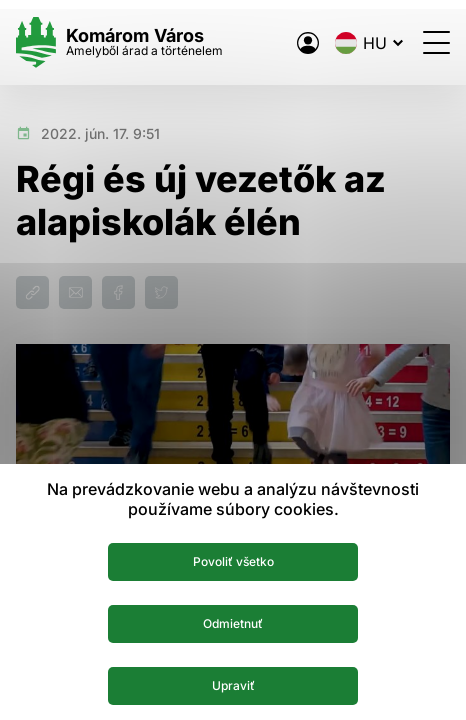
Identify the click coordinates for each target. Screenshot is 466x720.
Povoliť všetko (233, 561)
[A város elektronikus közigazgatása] (308, 43)
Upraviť (233, 685)
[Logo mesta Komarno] (119, 42)
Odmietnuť (233, 623)
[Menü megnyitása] (436, 42)
